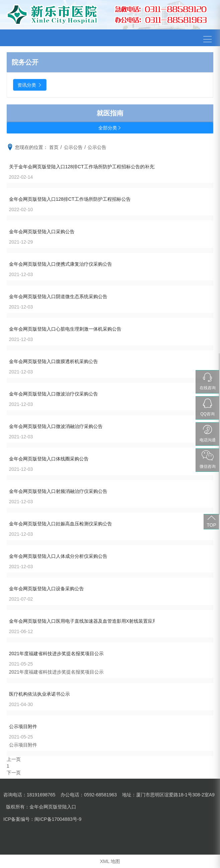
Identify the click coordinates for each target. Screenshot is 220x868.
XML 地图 (110, 861)
